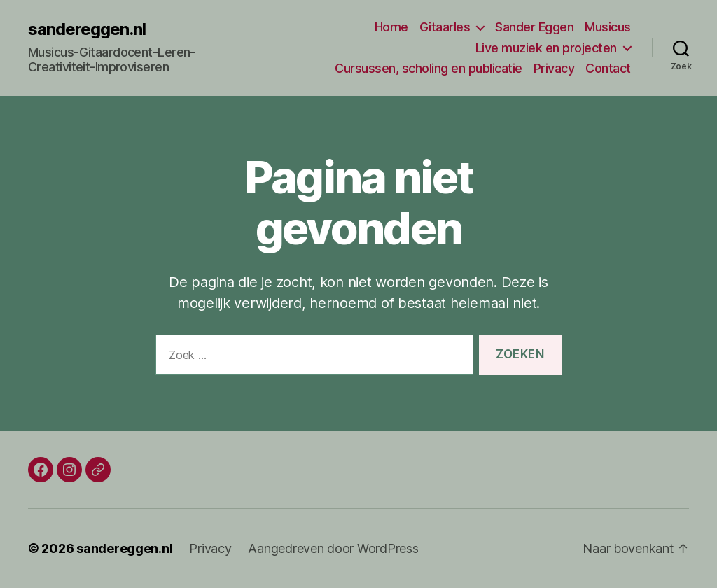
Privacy (554, 68)
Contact (608, 68)
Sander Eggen (534, 27)
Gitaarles (445, 27)
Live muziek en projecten (546, 48)
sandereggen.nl (87, 29)
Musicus (608, 27)
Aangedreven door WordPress (333, 548)
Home (391, 27)
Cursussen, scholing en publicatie (429, 68)
